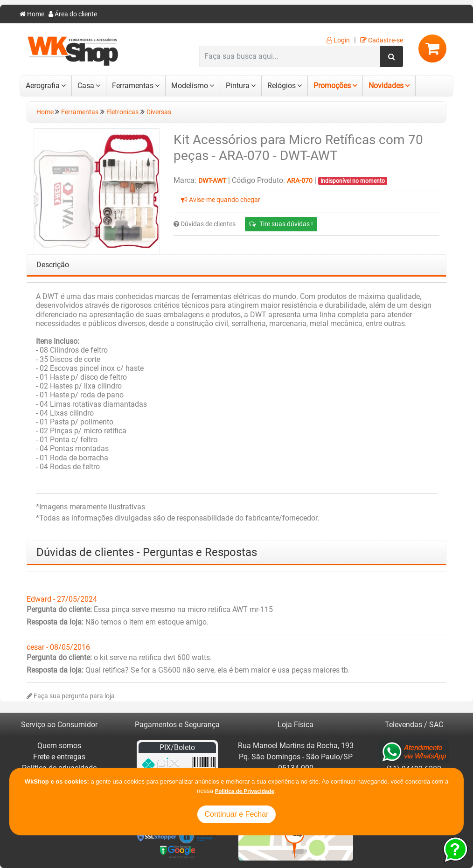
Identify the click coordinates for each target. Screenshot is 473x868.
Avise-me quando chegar (221, 200)
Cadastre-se (382, 40)
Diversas (159, 112)
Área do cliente (73, 14)
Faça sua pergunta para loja (71, 696)
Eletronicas (122, 112)
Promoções (332, 86)
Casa (86, 86)
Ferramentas (133, 86)
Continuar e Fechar (237, 814)
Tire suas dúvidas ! (281, 224)
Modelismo (190, 86)
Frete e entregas (59, 757)
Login (338, 40)
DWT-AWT (212, 181)
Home (32, 14)
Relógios (282, 86)
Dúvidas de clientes (205, 224)
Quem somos (59, 746)
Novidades (386, 86)
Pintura (238, 86)
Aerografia (43, 86)
